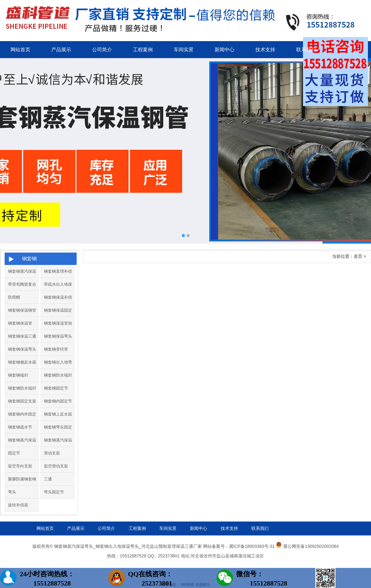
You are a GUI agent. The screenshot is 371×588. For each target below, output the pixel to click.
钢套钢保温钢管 (22, 310)
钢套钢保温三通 (22, 336)
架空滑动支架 (56, 466)
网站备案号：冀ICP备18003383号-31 (239, 546)
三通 (48, 479)
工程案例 (143, 50)
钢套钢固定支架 (22, 401)
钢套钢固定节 (56, 388)
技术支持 (265, 50)
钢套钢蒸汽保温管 (20, 278)
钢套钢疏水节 (20, 427)
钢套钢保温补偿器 (56, 304)
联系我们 (306, 50)
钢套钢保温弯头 (58, 336)
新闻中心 (224, 50)
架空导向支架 (20, 466)
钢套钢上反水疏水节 (56, 420)
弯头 (12, 492)
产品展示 (61, 50)
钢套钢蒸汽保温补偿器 (20, 446)
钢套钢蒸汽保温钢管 (56, 446)
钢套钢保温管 (20, 323)
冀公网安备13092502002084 (311, 546)
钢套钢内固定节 (58, 401)
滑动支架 (52, 453)
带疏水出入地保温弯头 (56, 291)
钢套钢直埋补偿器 (56, 278)
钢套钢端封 (18, 375)
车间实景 (184, 50)
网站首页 (20, 50)
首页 (358, 256)
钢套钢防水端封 (58, 375)
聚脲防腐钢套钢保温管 (20, 485)
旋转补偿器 (18, 505)
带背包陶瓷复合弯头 (20, 291)
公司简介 (102, 50)
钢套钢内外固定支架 (20, 420)
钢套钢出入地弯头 (56, 369)
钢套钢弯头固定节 (56, 433)
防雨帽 (14, 297)
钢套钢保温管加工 (56, 330)
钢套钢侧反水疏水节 (20, 369)
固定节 (14, 453)
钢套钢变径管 (56, 349)
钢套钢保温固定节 (56, 317)
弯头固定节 (54, 492)
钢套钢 (29, 259)
